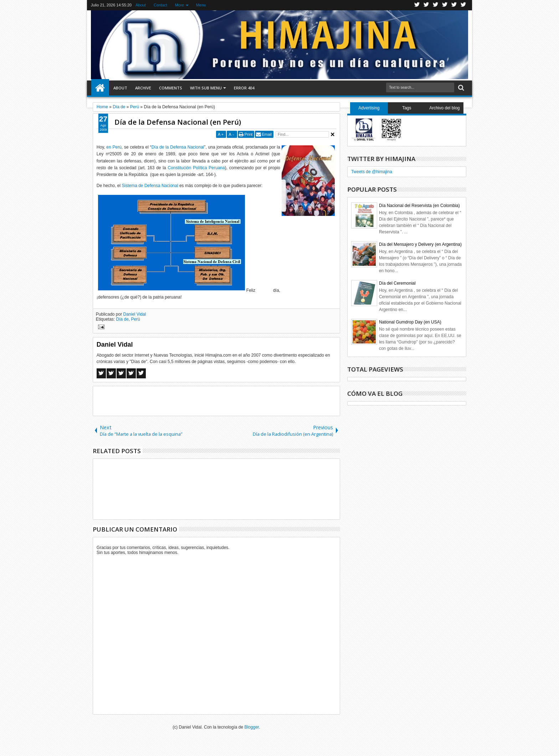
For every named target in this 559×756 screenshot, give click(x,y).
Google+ (436, 5)
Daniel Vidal (135, 314)
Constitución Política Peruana (196, 168)
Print (249, 134)
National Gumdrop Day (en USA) (410, 322)
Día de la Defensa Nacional (178, 147)
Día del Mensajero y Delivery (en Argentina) (420, 244)
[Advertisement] (216, 400)
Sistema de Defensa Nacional (150, 186)
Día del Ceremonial (397, 283)
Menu (201, 5)
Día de (122, 319)
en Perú (114, 147)
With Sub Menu (206, 88)
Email (267, 134)
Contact (160, 5)
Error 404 (244, 88)
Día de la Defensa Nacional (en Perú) (178, 122)
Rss (445, 5)
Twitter (417, 5)
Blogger (252, 727)
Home (100, 88)
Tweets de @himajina (372, 172)
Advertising (369, 108)
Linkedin (454, 5)
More (180, 5)
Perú (136, 319)
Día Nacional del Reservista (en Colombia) (419, 206)
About (141, 5)
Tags (407, 108)
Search (460, 88)
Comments (171, 88)
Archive (143, 88)
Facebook (426, 5)
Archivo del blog (444, 108)
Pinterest (463, 5)
